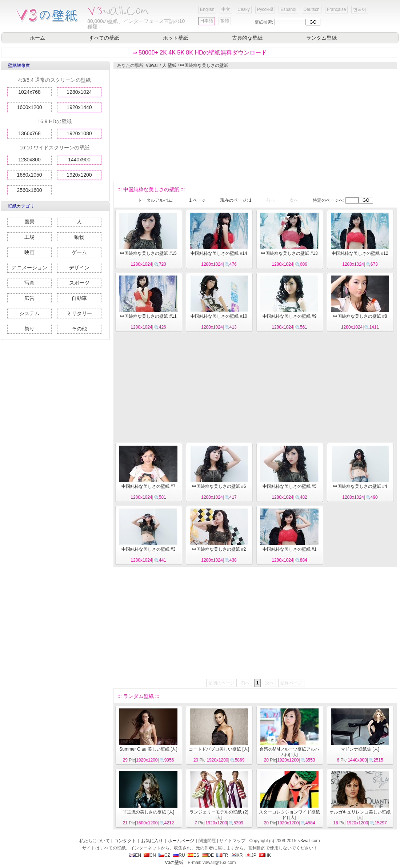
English (207, 9)
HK (265, 855)
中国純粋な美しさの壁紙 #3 (149, 549)
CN (150, 855)
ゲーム (79, 252)
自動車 (79, 298)
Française (337, 9)
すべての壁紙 (104, 38)
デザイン (79, 268)
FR (222, 855)
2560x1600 (29, 190)
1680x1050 (29, 175)
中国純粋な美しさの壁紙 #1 (290, 549)
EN (135, 855)
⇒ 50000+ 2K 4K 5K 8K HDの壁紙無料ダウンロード (200, 53)
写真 (29, 283)
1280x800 (29, 160)
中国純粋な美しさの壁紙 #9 (290, 316)
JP (251, 855)
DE (208, 855)
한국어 (360, 9)
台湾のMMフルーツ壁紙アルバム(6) (289, 752)
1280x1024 (79, 92)
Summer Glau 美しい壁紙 (144, 749)
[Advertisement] (236, 125)
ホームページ (181, 841)
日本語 (207, 21)
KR (237, 855)
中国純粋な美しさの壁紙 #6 (219, 486)
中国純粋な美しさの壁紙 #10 (219, 316)
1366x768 (29, 133)
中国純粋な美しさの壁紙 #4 (360, 486)
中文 (226, 9)
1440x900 (79, 160)
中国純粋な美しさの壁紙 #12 (360, 253)
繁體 (225, 21)
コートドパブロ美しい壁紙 (215, 749)
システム (29, 313)
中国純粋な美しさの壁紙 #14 (219, 253)
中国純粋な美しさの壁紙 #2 (219, 549)
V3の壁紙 (174, 863)
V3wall (152, 65)
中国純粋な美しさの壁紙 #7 (149, 486)
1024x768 (29, 92)
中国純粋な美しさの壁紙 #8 (360, 316)
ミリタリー (79, 313)
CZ (164, 855)
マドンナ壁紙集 (356, 749)
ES (193, 855)
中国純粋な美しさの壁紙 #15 (148, 253)
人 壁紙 (169, 65)
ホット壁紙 (176, 38)
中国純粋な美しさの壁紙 (204, 65)
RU (179, 855)
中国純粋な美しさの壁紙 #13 (289, 253)
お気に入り (152, 841)
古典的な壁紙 (247, 38)
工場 (29, 237)
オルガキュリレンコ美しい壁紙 (360, 812)
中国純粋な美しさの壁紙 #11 (148, 316)
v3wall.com (309, 841)
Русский (265, 9)
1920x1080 (79, 133)
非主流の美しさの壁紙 (144, 812)
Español (288, 9)
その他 (79, 329)
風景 (29, 222)
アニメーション (29, 268)
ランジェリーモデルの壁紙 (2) (219, 812)
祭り (29, 329)
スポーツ (79, 283)
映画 (29, 252)
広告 (29, 298)
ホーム (37, 38)
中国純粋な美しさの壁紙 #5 (290, 486)
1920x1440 (79, 107)
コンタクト (125, 841)
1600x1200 (29, 107)
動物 (79, 237)
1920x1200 (79, 175)
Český (243, 9)
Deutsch (312, 9)
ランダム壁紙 (321, 38)
